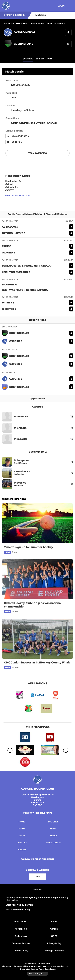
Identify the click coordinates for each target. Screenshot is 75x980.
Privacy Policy (54, 943)
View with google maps (18, 196)
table (50, 59)
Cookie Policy (21, 951)
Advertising (21, 929)
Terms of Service (21, 943)
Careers (54, 929)
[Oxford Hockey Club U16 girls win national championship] (37, 579)
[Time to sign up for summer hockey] (37, 523)
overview (28, 59)
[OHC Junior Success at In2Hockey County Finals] (37, 639)
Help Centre (21, 922)
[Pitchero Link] (37, 893)
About (54, 922)
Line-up (40, 59)
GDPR (54, 936)
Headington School (23, 110)
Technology (21, 936)
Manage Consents (54, 951)
